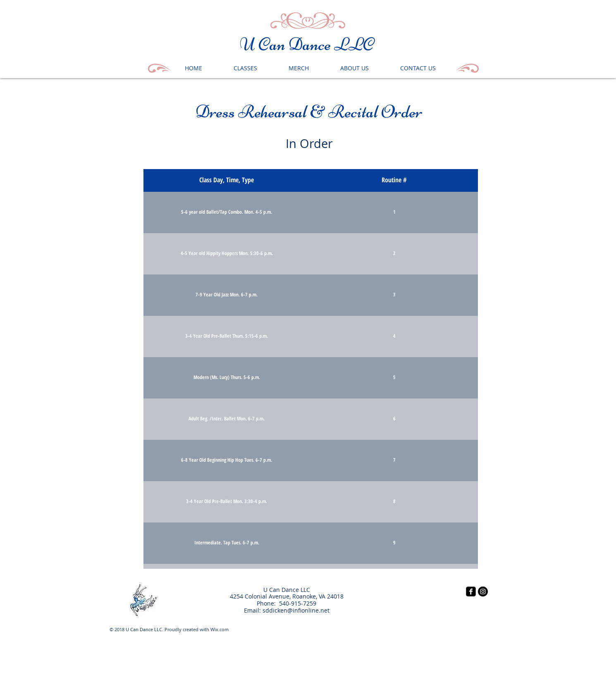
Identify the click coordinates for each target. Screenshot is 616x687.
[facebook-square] (471, 592)
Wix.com (220, 629)
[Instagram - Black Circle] (483, 592)
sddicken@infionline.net (296, 610)
